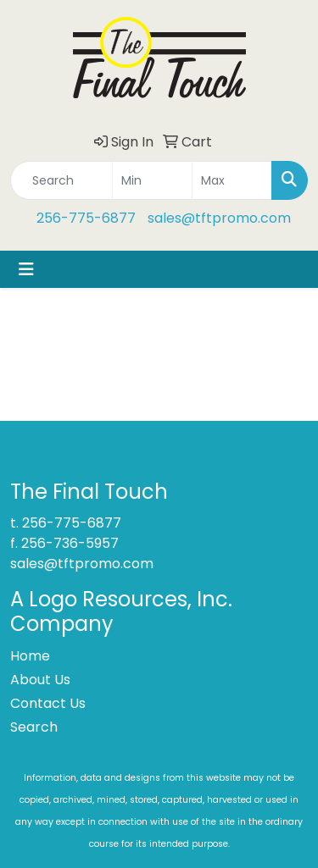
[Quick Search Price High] (232, 180)
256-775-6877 (86, 218)
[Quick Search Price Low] (152, 180)
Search (34, 727)
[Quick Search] (61, 180)
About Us (40, 680)
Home (30, 656)
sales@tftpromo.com (219, 218)
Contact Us (48, 703)
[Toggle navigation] (26, 269)
